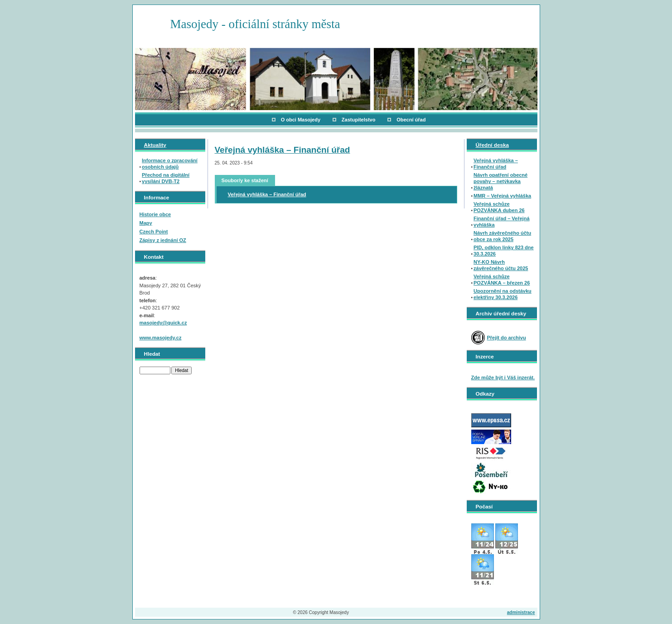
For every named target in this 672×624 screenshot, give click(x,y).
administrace (521, 612)
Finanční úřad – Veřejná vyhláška (502, 222)
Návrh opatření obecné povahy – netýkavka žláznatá (500, 181)
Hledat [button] (181, 370)
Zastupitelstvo (359, 120)
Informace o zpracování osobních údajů (170, 164)
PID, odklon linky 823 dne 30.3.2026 (504, 251)
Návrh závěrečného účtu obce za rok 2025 (502, 236)
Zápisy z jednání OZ (163, 240)
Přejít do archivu (507, 338)
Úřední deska (492, 145)
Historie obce (155, 214)
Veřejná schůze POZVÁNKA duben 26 (499, 207)
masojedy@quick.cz (163, 323)
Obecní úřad (411, 120)
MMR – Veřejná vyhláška (502, 196)
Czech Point (154, 232)
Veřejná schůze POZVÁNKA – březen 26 (502, 280)
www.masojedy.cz (161, 338)
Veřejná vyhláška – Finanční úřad (283, 150)
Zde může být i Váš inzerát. (503, 377)
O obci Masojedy (301, 120)
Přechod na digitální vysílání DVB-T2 (166, 178)
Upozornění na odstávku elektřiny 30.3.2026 (503, 294)
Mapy (146, 223)
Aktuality (155, 145)
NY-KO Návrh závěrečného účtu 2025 (501, 265)
